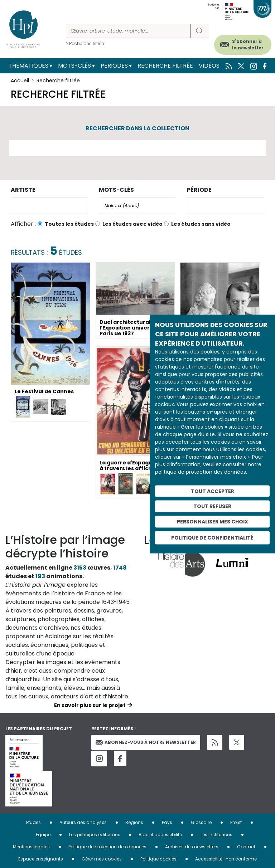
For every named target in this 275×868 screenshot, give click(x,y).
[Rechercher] (128, 31)
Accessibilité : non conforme (226, 859)
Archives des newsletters (192, 847)
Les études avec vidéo (132, 224)
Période (199, 190)
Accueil (20, 81)
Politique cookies (158, 859)
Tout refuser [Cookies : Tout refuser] (212, 506)
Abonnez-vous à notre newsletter (146, 742)
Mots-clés (74, 66)
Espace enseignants (41, 859)
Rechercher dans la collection (137, 128)
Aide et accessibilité (160, 835)
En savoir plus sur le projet (90, 705)
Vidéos (209, 66)
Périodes (114, 66)
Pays (167, 822)
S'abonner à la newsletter (248, 45)
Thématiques (28, 66)
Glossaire (201, 822)
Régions (134, 822)
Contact (246, 847)
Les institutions (216, 835)
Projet (236, 822)
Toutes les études (69, 224)
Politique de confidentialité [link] (212, 537)
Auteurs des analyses (83, 822)
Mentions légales (31, 847)
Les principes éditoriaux (95, 835)
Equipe (43, 835)
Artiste (23, 190)
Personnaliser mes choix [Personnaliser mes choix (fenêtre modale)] (213, 522)
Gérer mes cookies (102, 859)
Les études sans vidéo (201, 224)
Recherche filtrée (165, 66)
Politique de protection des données (107, 847)
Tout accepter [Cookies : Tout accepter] (213, 491)
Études (33, 822)
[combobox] (49, 206)
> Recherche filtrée (85, 43)
